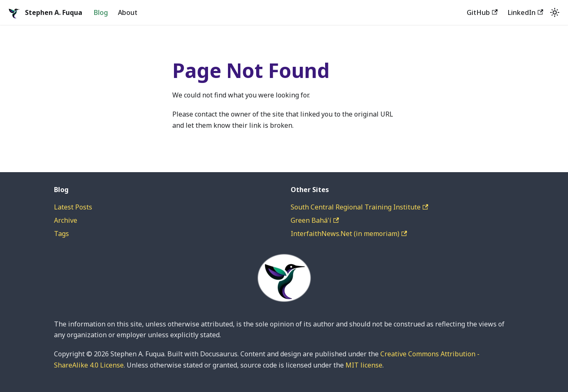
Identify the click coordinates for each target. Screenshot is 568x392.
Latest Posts (73, 207)
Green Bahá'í (315, 220)
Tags (61, 234)
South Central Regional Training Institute (359, 207)
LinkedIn (525, 12)
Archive (66, 220)
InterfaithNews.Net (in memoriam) (349, 234)
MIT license (364, 365)
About (128, 12)
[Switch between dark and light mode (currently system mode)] (555, 12)
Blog (101, 12)
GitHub (482, 12)
